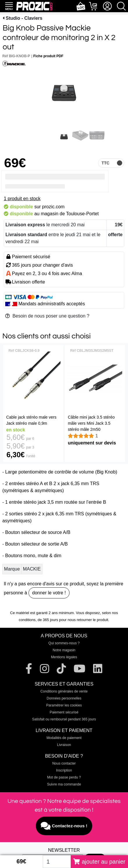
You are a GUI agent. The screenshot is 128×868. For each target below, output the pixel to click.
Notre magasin (64, 650)
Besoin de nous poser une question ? (47, 316)
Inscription (64, 770)
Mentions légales (64, 657)
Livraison (64, 745)
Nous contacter (64, 763)
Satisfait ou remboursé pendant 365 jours (64, 719)
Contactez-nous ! (64, 826)
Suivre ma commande (64, 784)
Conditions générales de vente (64, 691)
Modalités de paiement (64, 738)
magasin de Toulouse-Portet (70, 214)
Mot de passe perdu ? (64, 777)
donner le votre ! (49, 593)
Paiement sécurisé (64, 712)
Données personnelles (64, 698)
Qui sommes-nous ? (64, 643)
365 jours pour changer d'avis (42, 265)
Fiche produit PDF (48, 56)
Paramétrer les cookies (64, 705)
